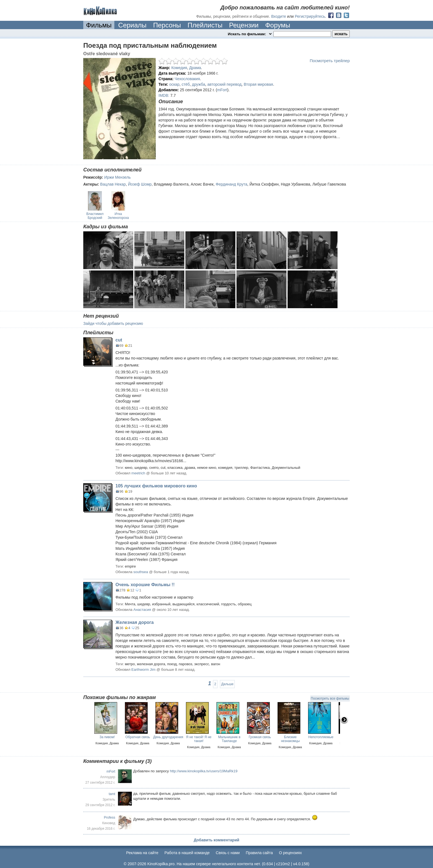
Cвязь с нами (228, 853)
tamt (112, 794)
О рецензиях (290, 853)
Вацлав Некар (113, 184)
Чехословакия (187, 79)
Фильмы (99, 25)
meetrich (138, 473)
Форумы (278, 25)
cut (119, 340)
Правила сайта (259, 853)
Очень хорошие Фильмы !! (145, 585)
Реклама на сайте (142, 853)
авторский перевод (224, 84)
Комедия (179, 68)
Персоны (167, 25)
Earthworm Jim (143, 670)
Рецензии (244, 25)
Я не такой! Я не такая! (199, 739)
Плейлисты (205, 25)
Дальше (227, 684)
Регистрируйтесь (310, 16)
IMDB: (164, 95)
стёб (186, 84)
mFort (222, 90)
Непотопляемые (321, 737)
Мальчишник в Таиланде (229, 739)
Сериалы (132, 25)
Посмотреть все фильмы (330, 699)
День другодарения (168, 737)
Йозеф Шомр (140, 184)
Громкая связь (260, 737)
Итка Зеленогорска (118, 216)
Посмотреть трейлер (330, 61)
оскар (174, 84)
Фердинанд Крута (231, 184)
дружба (198, 84)
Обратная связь (138, 737)
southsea (141, 572)
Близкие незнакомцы (290, 739)
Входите (279, 16)
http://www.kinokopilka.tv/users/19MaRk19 (204, 771)
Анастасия (142, 610)
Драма (195, 68)
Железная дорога (135, 622)
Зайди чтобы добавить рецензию (113, 323)
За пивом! (107, 737)
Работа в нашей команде (187, 853)
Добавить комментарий (216, 840)
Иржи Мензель (118, 177)
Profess (109, 818)
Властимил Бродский (95, 216)
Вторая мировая (258, 84)
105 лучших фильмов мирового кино (156, 486)
